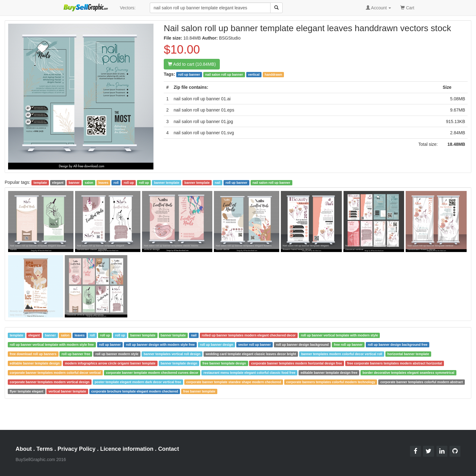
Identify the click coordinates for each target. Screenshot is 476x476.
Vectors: (128, 8)
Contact (169, 449)
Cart (407, 7)
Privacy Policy (77, 449)
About (24, 449)
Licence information (127, 449)
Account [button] (379, 8)
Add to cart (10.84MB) (192, 64)
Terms (45, 449)
